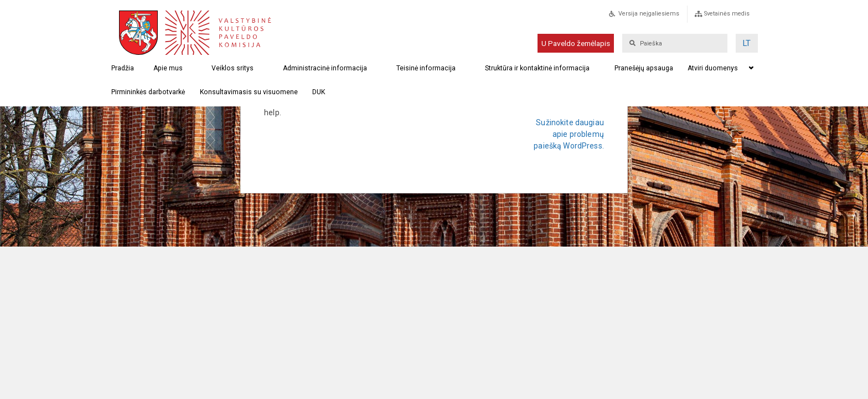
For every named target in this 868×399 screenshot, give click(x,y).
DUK (319, 92)
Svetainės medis (727, 14)
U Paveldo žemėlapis (576, 43)
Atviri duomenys (713, 68)
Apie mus (168, 68)
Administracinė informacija (325, 68)
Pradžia (123, 68)
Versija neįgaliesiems (649, 14)
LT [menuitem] (747, 43)
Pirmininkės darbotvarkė (148, 92)
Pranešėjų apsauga (644, 68)
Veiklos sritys (232, 68)
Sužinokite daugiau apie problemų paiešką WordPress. (569, 134)
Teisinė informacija (426, 68)
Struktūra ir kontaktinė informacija (537, 68)
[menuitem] (747, 43)
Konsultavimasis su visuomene (249, 92)
